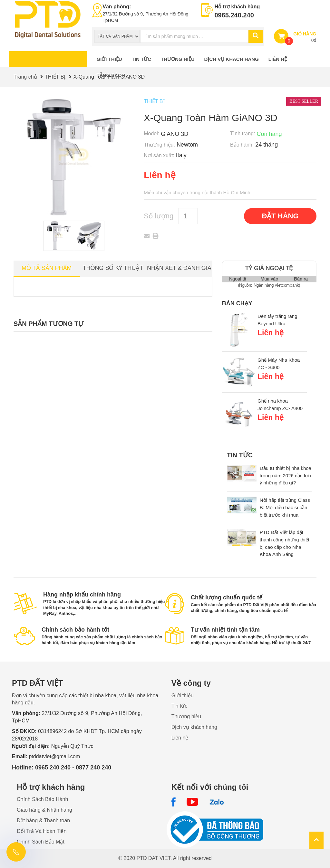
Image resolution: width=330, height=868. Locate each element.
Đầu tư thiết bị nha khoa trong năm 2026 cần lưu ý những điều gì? (286, 476)
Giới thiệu (109, 59)
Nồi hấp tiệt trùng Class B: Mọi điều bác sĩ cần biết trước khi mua (285, 507)
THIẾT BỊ (55, 77)
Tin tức (141, 59)
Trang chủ (25, 77)
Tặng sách (111, 75)
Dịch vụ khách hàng (232, 59)
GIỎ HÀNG (305, 34)
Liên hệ (278, 59)
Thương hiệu (178, 59)
